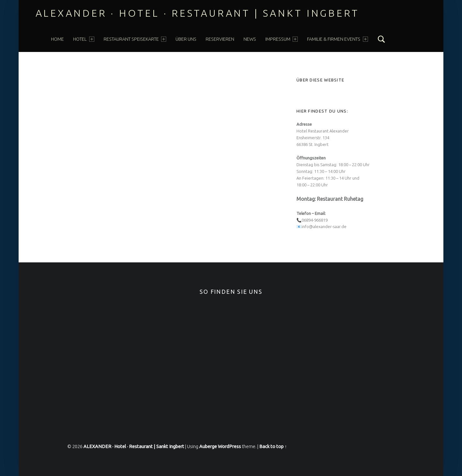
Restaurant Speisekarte (135, 39)
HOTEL (84, 39)
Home (57, 39)
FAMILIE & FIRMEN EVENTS (337, 39)
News (250, 39)
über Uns (186, 39)
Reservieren (220, 39)
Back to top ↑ (273, 446)
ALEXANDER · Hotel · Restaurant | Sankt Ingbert (198, 13)
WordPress (229, 446)
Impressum (282, 39)
